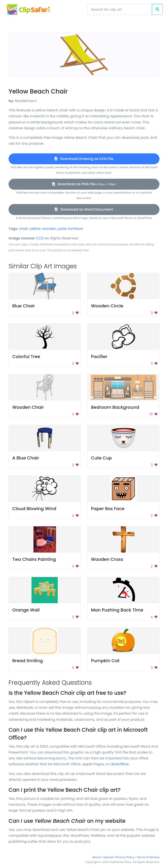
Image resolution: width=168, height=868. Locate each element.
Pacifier (99, 357)
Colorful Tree (26, 357)
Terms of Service (148, 857)
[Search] (120, 9)
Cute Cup (101, 458)
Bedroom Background (115, 407)
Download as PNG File (84, 184)
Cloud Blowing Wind (34, 509)
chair (24, 229)
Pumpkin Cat (105, 661)
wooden (49, 229)
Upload (108, 857)
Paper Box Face (108, 509)
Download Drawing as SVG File (84, 159)
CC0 (40, 238)
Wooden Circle (107, 306)
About (96, 857)
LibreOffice (119, 764)
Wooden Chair (28, 407)
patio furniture (70, 229)
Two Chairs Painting (34, 559)
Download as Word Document (84, 209)
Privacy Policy (125, 857)
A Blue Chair (26, 458)
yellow (35, 229)
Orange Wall (26, 610)
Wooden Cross (107, 559)
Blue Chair (24, 306)
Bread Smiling (28, 661)
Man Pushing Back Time (117, 610)
